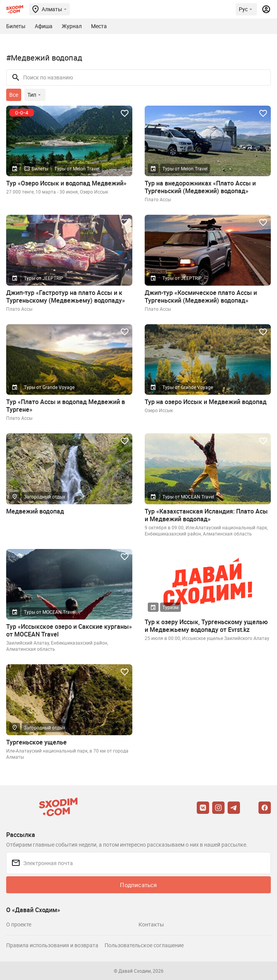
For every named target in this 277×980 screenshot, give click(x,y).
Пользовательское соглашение (144, 945)
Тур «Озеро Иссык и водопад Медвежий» (66, 183)
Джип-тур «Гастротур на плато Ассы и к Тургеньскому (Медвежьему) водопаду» (66, 296)
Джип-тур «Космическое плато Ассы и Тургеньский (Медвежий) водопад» (201, 296)
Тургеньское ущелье (36, 742)
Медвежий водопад (35, 511)
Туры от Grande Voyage (49, 387)
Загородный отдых (45, 497)
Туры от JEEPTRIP (44, 278)
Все (14, 95)
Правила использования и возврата (52, 945)
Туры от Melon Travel (77, 168)
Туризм (171, 607)
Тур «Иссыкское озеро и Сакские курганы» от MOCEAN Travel (69, 630)
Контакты (151, 924)
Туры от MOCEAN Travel (188, 497)
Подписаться (138, 885)
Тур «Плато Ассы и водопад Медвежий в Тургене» (66, 406)
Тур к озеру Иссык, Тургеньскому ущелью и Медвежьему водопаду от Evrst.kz (206, 626)
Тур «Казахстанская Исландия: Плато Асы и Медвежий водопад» (206, 515)
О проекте (19, 924)
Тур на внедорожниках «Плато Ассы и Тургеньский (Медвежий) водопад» (200, 187)
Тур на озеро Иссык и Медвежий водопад (206, 402)
